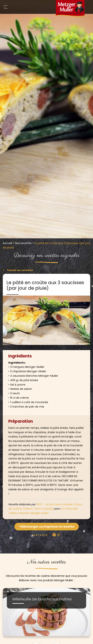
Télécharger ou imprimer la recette (47, 527)
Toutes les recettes (20, 270)
